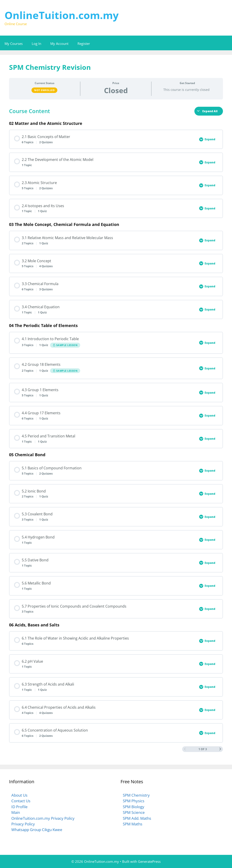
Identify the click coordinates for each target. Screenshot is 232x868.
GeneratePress (149, 861)
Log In (36, 44)
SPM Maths (133, 824)
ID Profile (19, 807)
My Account (59, 44)
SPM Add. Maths (137, 818)
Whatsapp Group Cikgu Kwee (37, 830)
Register (84, 44)
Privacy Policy (23, 824)
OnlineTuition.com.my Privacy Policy (43, 818)
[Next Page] (220, 749)
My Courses (14, 44)
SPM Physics (134, 801)
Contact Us (21, 801)
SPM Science (134, 812)
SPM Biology (134, 807)
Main (16, 812)
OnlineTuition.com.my (62, 15)
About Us (19, 795)
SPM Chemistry (136, 795)
